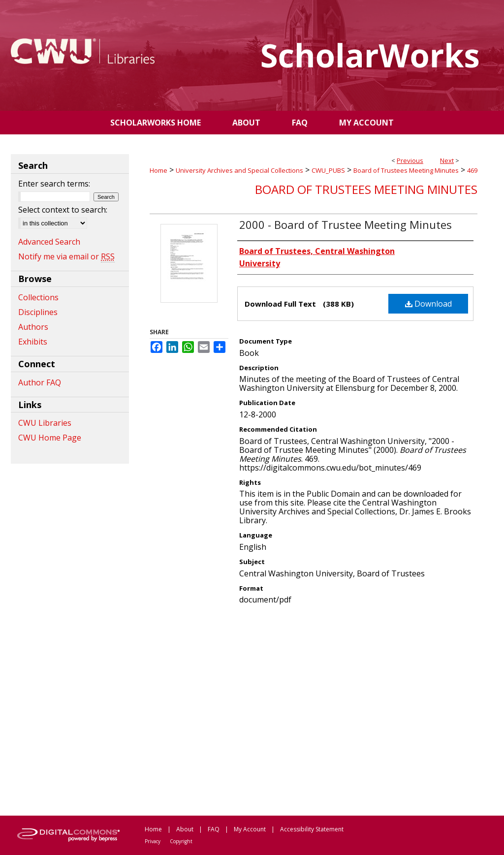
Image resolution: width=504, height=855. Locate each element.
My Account (250, 829)
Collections (38, 297)
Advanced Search (49, 242)
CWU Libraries (45, 423)
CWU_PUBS (328, 170)
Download (428, 304)
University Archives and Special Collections (239, 170)
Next (447, 160)
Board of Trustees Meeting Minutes (406, 170)
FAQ (214, 829)
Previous (410, 160)
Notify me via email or (66, 256)
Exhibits (33, 342)
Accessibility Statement (312, 829)
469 (472, 170)
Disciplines (38, 312)
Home (158, 170)
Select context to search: (63, 210)
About (185, 829)
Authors (33, 327)
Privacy (153, 841)
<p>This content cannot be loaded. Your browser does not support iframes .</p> (314, 709)
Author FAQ (40, 382)
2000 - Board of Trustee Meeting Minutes (346, 224)
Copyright (181, 841)
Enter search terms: (54, 184)
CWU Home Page (50, 438)
